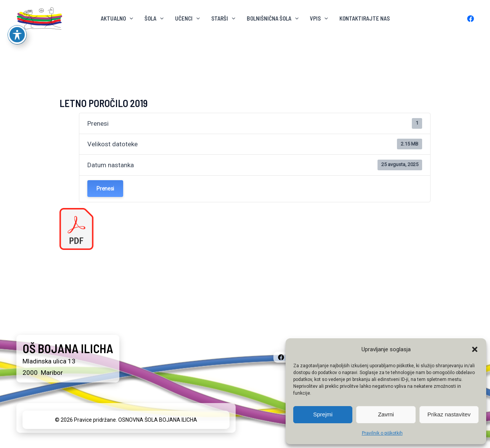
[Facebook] (471, 19)
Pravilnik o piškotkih (382, 433)
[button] (475, 349)
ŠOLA (154, 18)
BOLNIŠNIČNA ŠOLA (273, 18)
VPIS (319, 18)
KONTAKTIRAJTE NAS (365, 18)
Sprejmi (323, 414)
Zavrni (386, 414)
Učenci (187, 18)
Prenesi (105, 189)
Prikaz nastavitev (449, 414)
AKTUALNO (117, 18)
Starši (223, 18)
